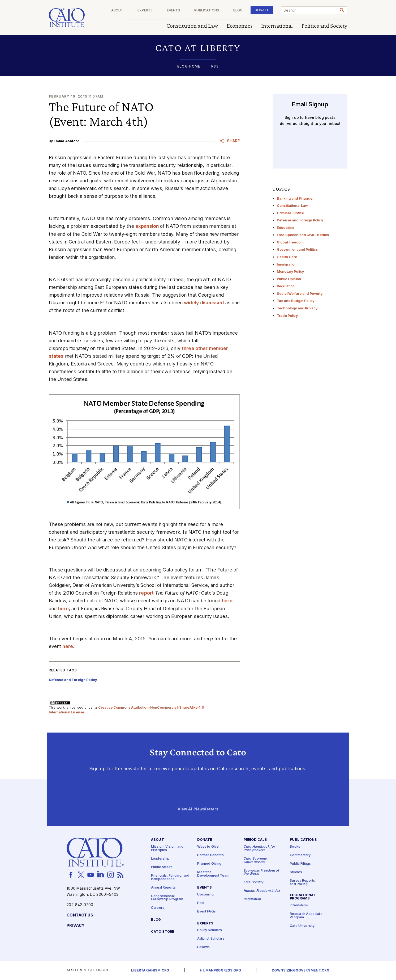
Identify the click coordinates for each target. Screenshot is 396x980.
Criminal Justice (290, 213)
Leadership (160, 859)
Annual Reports (163, 888)
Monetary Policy (290, 272)
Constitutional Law (292, 206)
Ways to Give (208, 847)
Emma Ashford (67, 141)
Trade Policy (287, 316)
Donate (263, 10)
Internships (299, 906)
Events (178, 10)
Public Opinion (289, 279)
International (277, 26)
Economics (240, 26)
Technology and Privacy (297, 308)
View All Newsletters (198, 809)
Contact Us (80, 915)
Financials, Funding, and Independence (170, 877)
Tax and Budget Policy (296, 301)
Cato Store (163, 932)
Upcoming (205, 895)
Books (295, 847)
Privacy (76, 926)
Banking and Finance (295, 198)
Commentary (300, 855)
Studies (296, 872)
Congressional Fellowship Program (167, 898)
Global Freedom (290, 242)
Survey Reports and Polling (302, 883)
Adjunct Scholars (211, 939)
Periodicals (255, 840)
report (146, 593)
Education (285, 228)
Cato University (302, 926)
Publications (210, 10)
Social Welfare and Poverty (300, 294)
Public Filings (300, 864)
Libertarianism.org (150, 971)
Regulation (286, 286)
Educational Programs (303, 897)
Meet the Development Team (213, 874)
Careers (158, 908)
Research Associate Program (306, 916)
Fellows (203, 947)
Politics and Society (324, 26)
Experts (151, 10)
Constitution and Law (192, 26)
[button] (198, 48)
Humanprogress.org (220, 971)
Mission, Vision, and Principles (167, 849)
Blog (240, 10)
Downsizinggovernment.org (300, 971)
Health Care (287, 257)
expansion (147, 226)
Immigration (287, 264)
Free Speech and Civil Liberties (303, 235)
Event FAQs (206, 912)
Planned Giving (209, 864)
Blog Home (189, 67)
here (227, 601)
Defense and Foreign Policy (300, 220)
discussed (212, 303)
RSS (215, 67)
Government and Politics (297, 249)
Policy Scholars (210, 930)
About (124, 10)
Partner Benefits (210, 855)
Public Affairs (162, 867)
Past (201, 903)
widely (191, 303)
